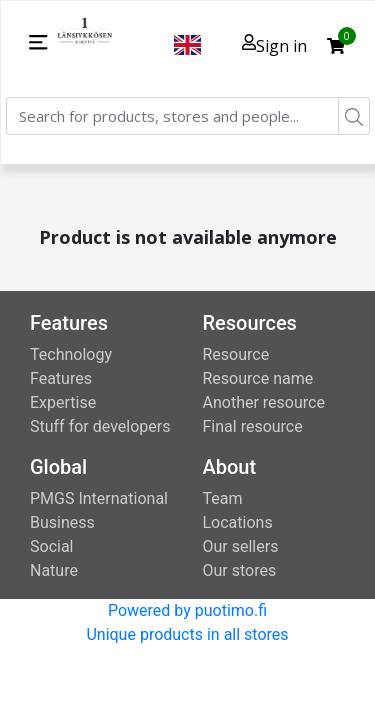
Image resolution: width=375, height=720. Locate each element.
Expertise (63, 402)
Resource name (258, 378)
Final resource (253, 426)
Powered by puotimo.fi (187, 610)
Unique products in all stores (187, 634)
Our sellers (241, 546)
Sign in (274, 45)
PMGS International (99, 498)
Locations (238, 522)
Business (62, 522)
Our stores (240, 570)
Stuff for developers (100, 426)
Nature (54, 570)
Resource (236, 354)
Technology (71, 354)
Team (223, 498)
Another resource (264, 402)
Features (61, 378)
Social (51, 546)
